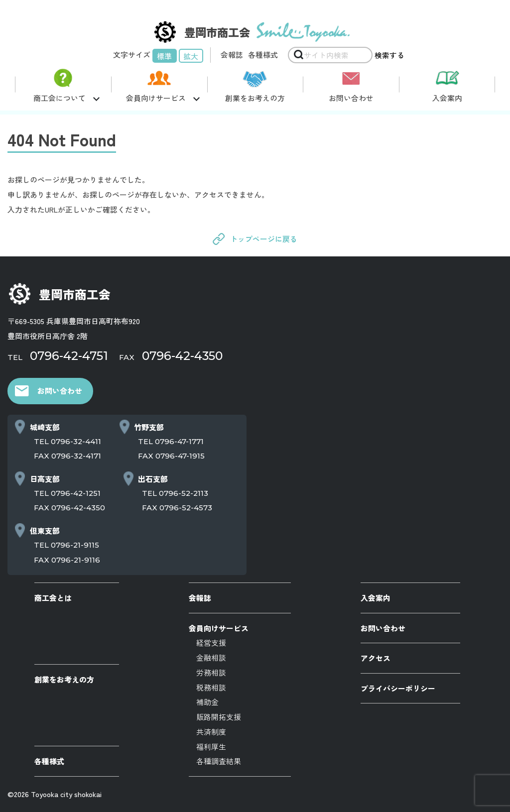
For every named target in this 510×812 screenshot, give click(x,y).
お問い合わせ (351, 98)
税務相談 (211, 687)
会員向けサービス (219, 628)
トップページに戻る (264, 239)
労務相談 (211, 672)
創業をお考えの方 (255, 98)
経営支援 (211, 642)
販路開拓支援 (219, 717)
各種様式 (263, 55)
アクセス (376, 658)
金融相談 (211, 657)
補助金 (207, 702)
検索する (389, 55)
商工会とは (53, 598)
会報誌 (232, 55)
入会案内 (447, 98)
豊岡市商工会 (75, 294)
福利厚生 (211, 747)
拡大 (191, 56)
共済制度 (211, 732)
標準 (164, 56)
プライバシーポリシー (398, 688)
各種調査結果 (219, 761)
